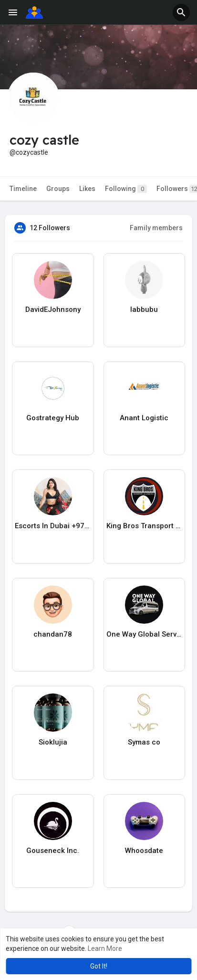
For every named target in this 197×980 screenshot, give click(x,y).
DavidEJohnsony (53, 309)
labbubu (144, 309)
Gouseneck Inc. (53, 851)
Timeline (23, 189)
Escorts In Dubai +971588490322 (53, 526)
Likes (87, 189)
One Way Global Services (145, 634)
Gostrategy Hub (53, 418)
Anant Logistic (144, 418)
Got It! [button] (99, 966)
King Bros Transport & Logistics (145, 526)
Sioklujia (53, 742)
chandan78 (53, 634)
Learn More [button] (105, 948)
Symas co (144, 742)
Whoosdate (144, 851)
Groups (58, 189)
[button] (181, 12)
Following (126, 189)
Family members (156, 228)
